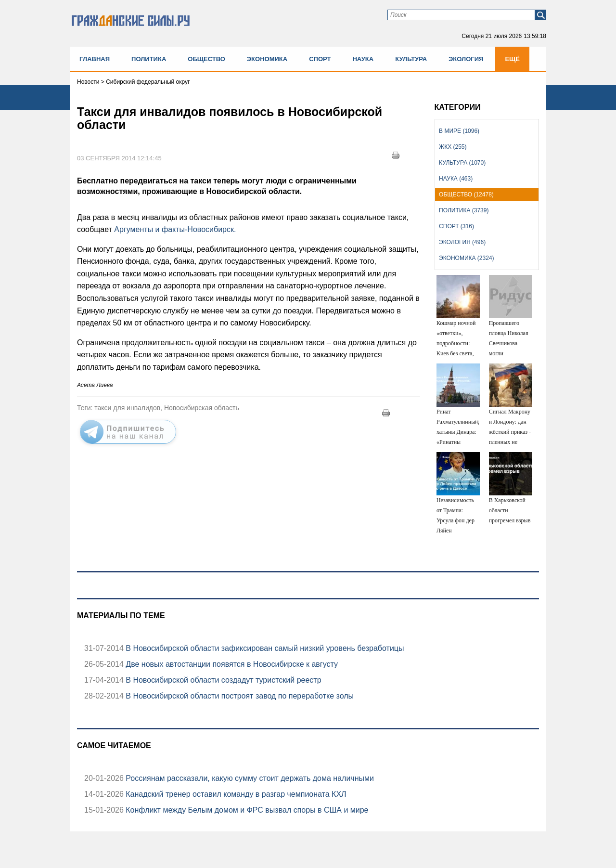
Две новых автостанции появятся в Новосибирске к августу (231, 664)
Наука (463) (456, 179)
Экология (466, 59)
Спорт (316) (456, 226)
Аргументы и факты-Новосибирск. (174, 229)
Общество (206, 59)
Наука (363, 59)
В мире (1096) (459, 131)
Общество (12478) (466, 194)
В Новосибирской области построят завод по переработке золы (239, 696)
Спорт (320, 59)
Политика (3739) (464, 210)
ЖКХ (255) (453, 147)
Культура (411, 59)
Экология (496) (462, 242)
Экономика (267, 59)
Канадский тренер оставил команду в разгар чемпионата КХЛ (235, 794)
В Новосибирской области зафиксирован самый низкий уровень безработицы (264, 648)
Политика (149, 59)
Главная (95, 59)
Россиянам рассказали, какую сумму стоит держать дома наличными (249, 778)
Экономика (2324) (466, 258)
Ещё (512, 59)
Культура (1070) (462, 163)
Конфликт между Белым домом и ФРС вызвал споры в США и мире (246, 810)
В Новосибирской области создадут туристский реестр (223, 680)
